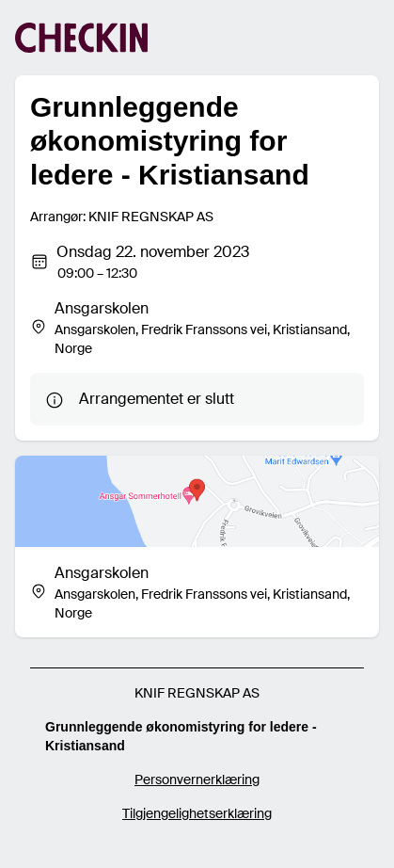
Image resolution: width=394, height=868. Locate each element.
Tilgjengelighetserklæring (197, 813)
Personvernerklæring (197, 780)
